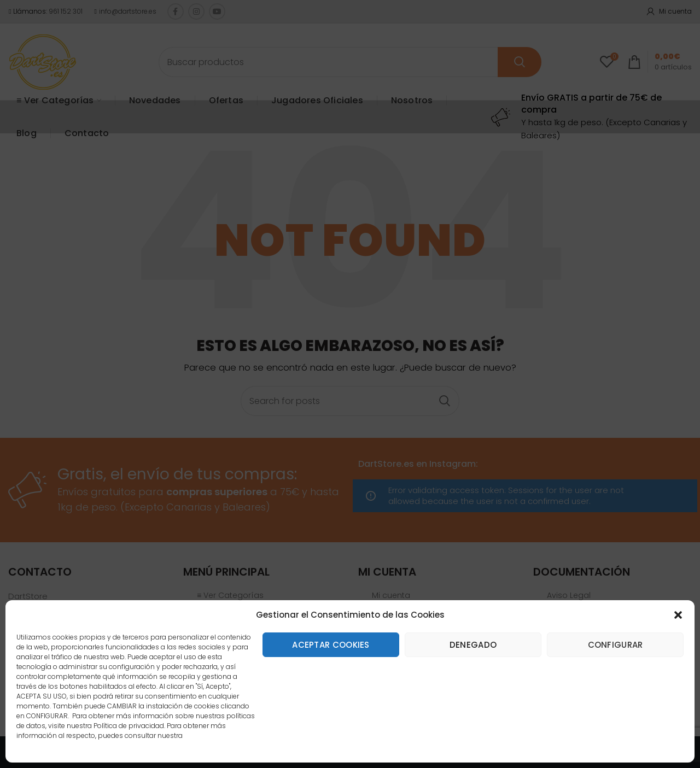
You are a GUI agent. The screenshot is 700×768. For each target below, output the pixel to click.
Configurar (616, 645)
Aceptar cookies (331, 645)
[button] (678, 615)
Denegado (473, 645)
